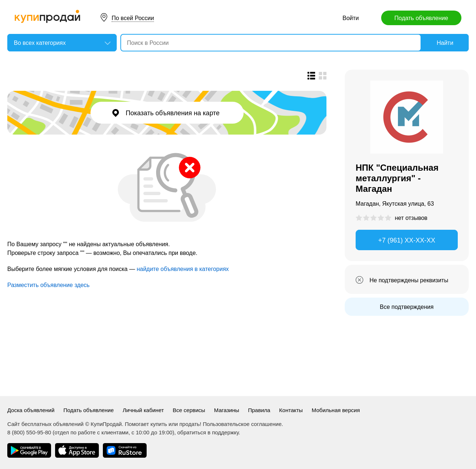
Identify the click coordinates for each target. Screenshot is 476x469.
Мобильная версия (336, 410)
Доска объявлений (31, 410)
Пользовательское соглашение (242, 424)
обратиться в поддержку (208, 432)
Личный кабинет (143, 410)
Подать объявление (421, 18)
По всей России (133, 18)
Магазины (227, 410)
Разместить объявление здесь (49, 285)
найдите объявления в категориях (183, 269)
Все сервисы (189, 410)
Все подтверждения (407, 307)
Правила (259, 410)
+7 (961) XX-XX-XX (407, 240)
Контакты (291, 410)
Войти (351, 18)
